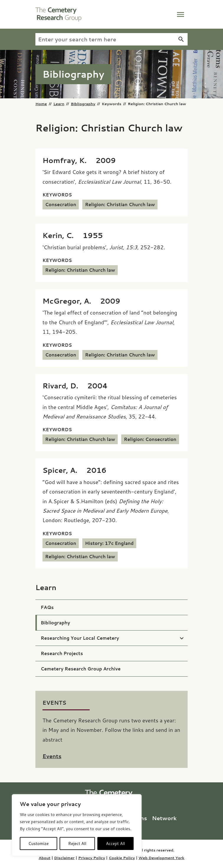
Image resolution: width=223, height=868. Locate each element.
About (45, 858)
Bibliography (83, 104)
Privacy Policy (92, 858)
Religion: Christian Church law (120, 205)
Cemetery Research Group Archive (81, 669)
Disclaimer (64, 858)
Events (52, 756)
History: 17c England (109, 543)
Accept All (115, 843)
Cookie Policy (122, 858)
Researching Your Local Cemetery (80, 638)
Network (164, 818)
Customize (38, 843)
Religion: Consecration (150, 439)
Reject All (77, 843)
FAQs (47, 607)
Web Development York (161, 858)
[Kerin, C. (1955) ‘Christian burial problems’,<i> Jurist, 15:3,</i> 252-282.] (73, 235)
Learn (59, 104)
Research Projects (62, 653)
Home (41, 104)
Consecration (61, 205)
